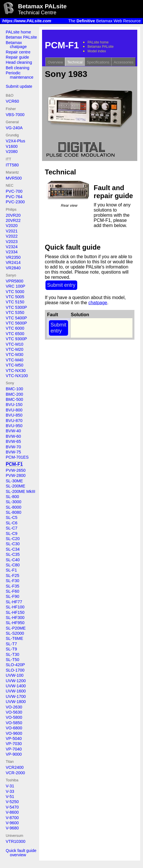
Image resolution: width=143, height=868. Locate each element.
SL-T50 (12, 660)
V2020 (12, 226)
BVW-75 (13, 452)
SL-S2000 (15, 633)
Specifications (98, 62)
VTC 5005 (15, 297)
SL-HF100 (15, 607)
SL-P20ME (16, 628)
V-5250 (12, 802)
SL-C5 (12, 517)
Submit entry (61, 285)
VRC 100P (15, 286)
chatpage (98, 303)
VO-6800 (14, 728)
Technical (75, 62)
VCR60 (12, 101)
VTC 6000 (15, 328)
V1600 (12, 146)
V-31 (10, 786)
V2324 (12, 247)
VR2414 (13, 262)
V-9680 (12, 828)
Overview (55, 62)
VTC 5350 (15, 312)
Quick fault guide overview (21, 853)
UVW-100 (15, 675)
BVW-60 (13, 436)
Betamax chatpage (16, 45)
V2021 (12, 231)
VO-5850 (14, 723)
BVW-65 (13, 441)
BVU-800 (14, 410)
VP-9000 (14, 754)
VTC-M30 (15, 355)
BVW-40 (13, 431)
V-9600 (12, 823)
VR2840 (13, 268)
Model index (97, 51)
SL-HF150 (15, 612)
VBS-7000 (15, 115)
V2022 (12, 236)
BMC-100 (14, 389)
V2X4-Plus (15, 141)
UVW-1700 (16, 696)
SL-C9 (12, 533)
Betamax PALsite (21, 37)
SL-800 (12, 497)
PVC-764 (14, 197)
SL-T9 (11, 649)
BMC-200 (14, 394)
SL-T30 (12, 654)
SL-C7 (12, 528)
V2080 (12, 152)
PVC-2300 (15, 202)
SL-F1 (11, 570)
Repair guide (17, 57)
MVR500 (14, 178)
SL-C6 (12, 523)
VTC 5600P (16, 323)
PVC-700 (14, 191)
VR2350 (13, 257)
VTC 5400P (16, 318)
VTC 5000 (15, 292)
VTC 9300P (16, 339)
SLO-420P (15, 665)
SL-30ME (14, 481)
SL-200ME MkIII (20, 491)
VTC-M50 (15, 365)
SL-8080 (13, 512)
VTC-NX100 (17, 376)
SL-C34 (13, 549)
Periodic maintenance (20, 75)
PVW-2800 (16, 475)
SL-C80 (13, 565)
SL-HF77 (14, 602)
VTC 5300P (16, 307)
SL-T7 (11, 644)
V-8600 (12, 812)
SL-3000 (13, 502)
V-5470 (12, 807)
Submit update (19, 86)
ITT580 (12, 165)
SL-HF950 (15, 623)
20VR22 (13, 220)
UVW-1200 (16, 681)
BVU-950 (14, 426)
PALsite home (18, 32)
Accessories (123, 62)
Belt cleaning (17, 68)
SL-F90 (12, 596)
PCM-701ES (17, 457)
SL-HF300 (15, 618)
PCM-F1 (14, 464)
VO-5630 (14, 712)
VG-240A (14, 128)
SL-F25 (12, 576)
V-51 (10, 797)
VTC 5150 (15, 302)
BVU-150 (14, 405)
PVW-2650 (16, 470)
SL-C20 (13, 539)
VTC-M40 (15, 360)
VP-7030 (14, 744)
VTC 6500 (15, 334)
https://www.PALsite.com (27, 21)
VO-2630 (14, 707)
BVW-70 (13, 447)
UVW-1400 (16, 686)
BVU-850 (14, 415)
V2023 (12, 242)
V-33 (10, 791)
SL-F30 (12, 581)
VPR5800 (15, 281)
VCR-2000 (15, 773)
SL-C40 (13, 560)
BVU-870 (14, 421)
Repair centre (18, 52)
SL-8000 (13, 507)
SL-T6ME (14, 638)
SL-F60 (12, 591)
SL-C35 (13, 554)
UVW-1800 (16, 702)
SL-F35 (12, 586)
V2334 (12, 252)
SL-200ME (15, 486)
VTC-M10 (15, 344)
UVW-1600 (16, 691)
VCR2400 (15, 767)
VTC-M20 (15, 349)
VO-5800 (14, 717)
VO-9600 (14, 733)
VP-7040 (14, 749)
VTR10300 (16, 841)
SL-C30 (13, 544)
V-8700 (12, 818)
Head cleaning (19, 62)
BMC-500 (14, 399)
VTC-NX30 (16, 371)
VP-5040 (14, 738)
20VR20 (13, 215)
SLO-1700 (15, 670)
